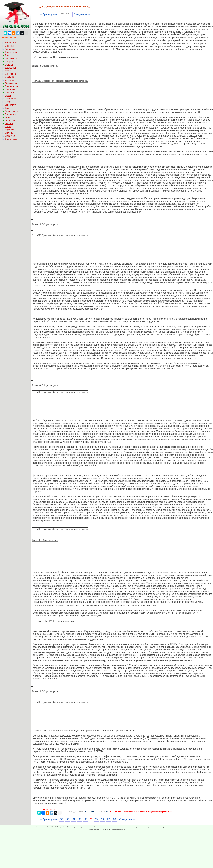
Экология (9, 133)
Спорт (7, 108)
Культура (9, 64)
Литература (10, 68)
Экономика (10, 136)
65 (96, 819)
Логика (8, 71)
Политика (9, 92)
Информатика (11, 58)
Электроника (11, 139)
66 (102, 819)
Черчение (9, 130)
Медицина (10, 77)
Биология (9, 46)
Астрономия (10, 43)
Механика (9, 80)
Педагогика (10, 89)
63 (86, 819)
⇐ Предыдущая (48, 14)
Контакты (122, 829)
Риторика (9, 102)
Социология (10, 105)
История (9, 61)
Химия (8, 127)
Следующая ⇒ (82, 14)
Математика (10, 74)
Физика (8, 117)
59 (62, 819)
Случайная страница (110, 829)
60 (68, 819)
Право (8, 96)
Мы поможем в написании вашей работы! (128, 812)
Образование (11, 83)
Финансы (9, 123)
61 (74, 819)
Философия (10, 120)
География (10, 49)
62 (80, 819)
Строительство (12, 111)
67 (108, 819)
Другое (8, 55)
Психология (10, 99)
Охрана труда (11, 86)
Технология (10, 114)
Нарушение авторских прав (160, 812)
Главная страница (95, 829)
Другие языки (11, 52)
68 (114, 819)
